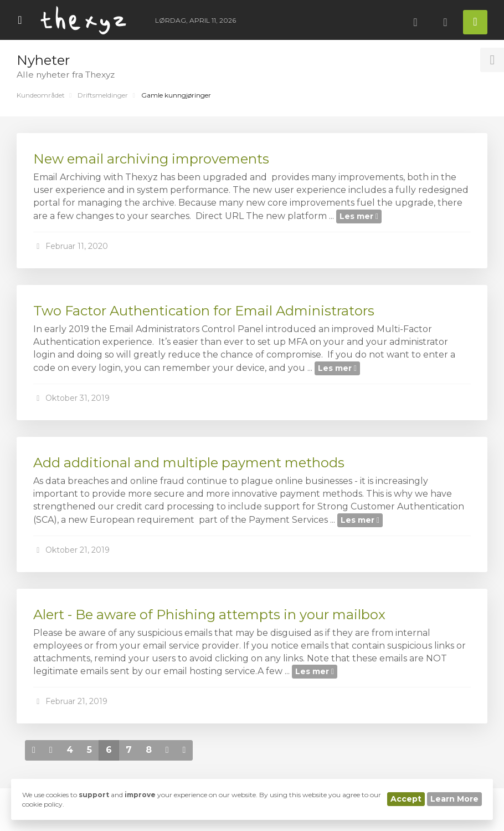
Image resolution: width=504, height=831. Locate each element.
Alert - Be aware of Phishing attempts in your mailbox (209, 615)
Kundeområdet (41, 95)
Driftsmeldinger (103, 95)
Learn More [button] (454, 799)
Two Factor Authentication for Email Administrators (204, 311)
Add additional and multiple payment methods (189, 463)
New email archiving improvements (151, 159)
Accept (406, 799)
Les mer (359, 216)
